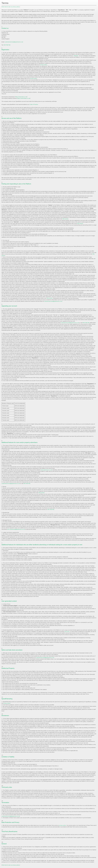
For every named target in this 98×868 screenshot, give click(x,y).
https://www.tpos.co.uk (21, 97)
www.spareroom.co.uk (46, 470)
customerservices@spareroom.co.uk (14, 42)
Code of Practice (34, 104)
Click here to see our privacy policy (11, 7)
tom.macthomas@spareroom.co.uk (16, 529)
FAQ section (65, 219)
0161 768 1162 (7, 45)
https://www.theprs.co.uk (24, 98)
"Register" (76, 56)
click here (67, 632)
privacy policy (44, 65)
